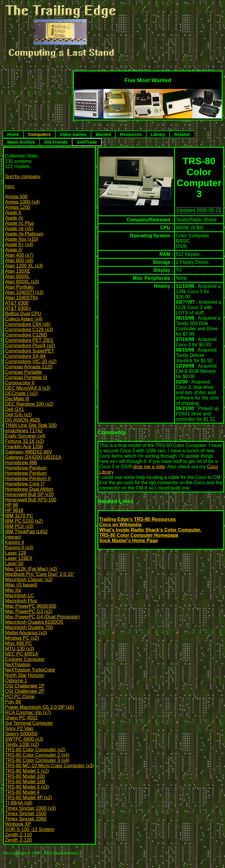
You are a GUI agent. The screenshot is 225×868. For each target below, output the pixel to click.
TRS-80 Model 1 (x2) (27, 771)
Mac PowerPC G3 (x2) (29, 611)
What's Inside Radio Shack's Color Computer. (150, 530)
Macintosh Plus (21, 601)
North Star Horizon (25, 675)
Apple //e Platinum (24, 234)
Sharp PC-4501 (21, 718)
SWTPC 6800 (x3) (24, 739)
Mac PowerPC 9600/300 (31, 606)
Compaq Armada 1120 (29, 367)
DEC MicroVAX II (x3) (28, 388)
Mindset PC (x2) (22, 638)
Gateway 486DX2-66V (29, 452)
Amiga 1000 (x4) (22, 202)
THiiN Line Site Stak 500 (31, 425)
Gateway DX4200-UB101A (33, 457)
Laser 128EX (19, 558)
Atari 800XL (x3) (22, 282)
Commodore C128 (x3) (29, 330)
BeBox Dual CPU (23, 314)
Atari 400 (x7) (19, 255)
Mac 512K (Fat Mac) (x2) (31, 569)
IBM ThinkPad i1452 (26, 532)
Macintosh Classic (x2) (29, 580)
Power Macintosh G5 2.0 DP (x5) (40, 707)
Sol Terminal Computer (29, 723)
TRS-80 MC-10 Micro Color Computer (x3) (50, 766)
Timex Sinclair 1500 (26, 813)
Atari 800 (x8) (19, 260)
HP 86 (12, 505)
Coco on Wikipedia (120, 525)
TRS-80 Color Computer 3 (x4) (37, 760)
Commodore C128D (26, 335)
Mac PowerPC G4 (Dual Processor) (42, 617)
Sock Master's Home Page (129, 541)
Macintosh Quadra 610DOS (34, 622)
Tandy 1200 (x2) (22, 744)
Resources (131, 134)
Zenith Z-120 (18, 840)
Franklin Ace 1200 (24, 447)
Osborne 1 (16, 681)
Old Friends (56, 142)
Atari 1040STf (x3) (24, 292)
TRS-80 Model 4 (22, 792)
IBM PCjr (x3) (19, 526)
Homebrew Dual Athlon (29, 489)
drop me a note (149, 467)
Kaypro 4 (14, 542)
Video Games (73, 134)
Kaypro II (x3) (19, 548)
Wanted (103, 134)
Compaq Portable (24, 372)
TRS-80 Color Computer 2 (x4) (37, 755)
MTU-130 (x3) (20, 649)
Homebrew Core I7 (25, 484)
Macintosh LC (20, 595)
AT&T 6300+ (18, 308)
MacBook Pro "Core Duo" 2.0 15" (40, 574)
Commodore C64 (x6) (28, 324)
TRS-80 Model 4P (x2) (29, 798)
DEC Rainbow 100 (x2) (29, 404)
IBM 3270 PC (19, 516)
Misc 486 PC (18, 643)
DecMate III (17, 399)
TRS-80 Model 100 (25, 776)
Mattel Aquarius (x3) (26, 633)
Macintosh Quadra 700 (29, 627)
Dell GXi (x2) (18, 415)
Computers (39, 134)
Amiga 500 (16, 197)
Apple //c (14, 218)
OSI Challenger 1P (25, 686)
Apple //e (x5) (19, 229)
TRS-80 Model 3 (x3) (27, 787)
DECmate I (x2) (21, 393)
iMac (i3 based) (21, 585)
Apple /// (14, 250)
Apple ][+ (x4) (19, 244)
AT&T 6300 (17, 303)
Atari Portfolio (19, 287)
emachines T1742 (24, 431)
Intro (10, 187)
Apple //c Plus (20, 223)
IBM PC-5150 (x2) (24, 521)
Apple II (13, 213)
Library (158, 134)
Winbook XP (18, 824)
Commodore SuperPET (30, 351)
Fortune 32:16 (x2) (25, 441)
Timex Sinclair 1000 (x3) (30, 808)
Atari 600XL (17, 276)
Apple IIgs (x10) (22, 239)
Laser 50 (14, 564)
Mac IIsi (13, 590)
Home (13, 134)
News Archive (21, 142)
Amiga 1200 (18, 207)
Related (182, 134)
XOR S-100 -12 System (30, 829)
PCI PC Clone (20, 696)
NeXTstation (18, 665)
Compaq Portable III (26, 377)
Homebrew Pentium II (28, 478)
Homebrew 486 (21, 463)
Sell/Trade (87, 142)
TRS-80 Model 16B (25, 782)
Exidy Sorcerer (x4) (25, 436)
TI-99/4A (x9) (19, 803)
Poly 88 (13, 702)
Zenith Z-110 (18, 835)
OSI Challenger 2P (25, 691)
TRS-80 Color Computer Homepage (139, 535)
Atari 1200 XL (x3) (24, 266)
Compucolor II (20, 383)
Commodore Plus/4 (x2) (30, 346)
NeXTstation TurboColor (30, 670)
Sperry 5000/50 (21, 734)
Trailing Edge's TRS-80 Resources (138, 519)
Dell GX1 (14, 409)
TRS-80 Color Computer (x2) (35, 750)
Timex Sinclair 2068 (26, 819)
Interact (13, 537)
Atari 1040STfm (21, 298)
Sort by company (23, 177)
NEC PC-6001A (22, 654)
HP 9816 (14, 510)
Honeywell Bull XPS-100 (31, 500)
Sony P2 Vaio (19, 728)
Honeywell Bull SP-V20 (29, 494)
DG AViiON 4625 (23, 420)
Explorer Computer (25, 659)
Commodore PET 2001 (29, 340)
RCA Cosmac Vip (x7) (28, 712)
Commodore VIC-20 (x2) (31, 361)
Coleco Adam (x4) (24, 319)
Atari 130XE (18, 271)
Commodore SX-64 (25, 356)
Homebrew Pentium (26, 468)
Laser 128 (16, 553)
